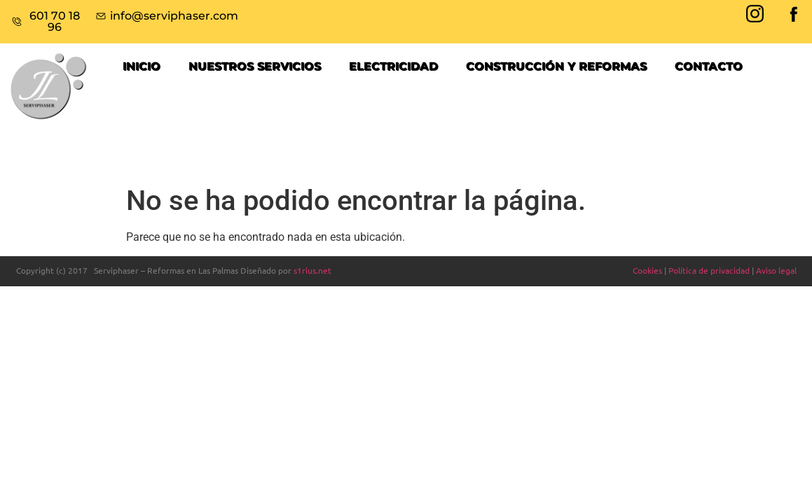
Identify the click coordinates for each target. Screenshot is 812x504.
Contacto (709, 66)
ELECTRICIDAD (393, 66)
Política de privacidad (709, 270)
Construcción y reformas (556, 66)
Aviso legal (776, 270)
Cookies (647, 270)
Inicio (142, 66)
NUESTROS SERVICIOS (255, 66)
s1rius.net (312, 270)
